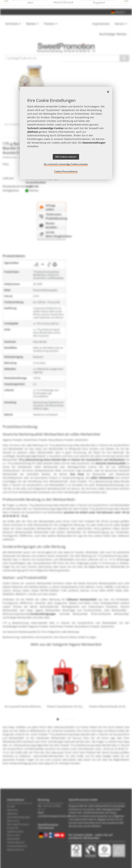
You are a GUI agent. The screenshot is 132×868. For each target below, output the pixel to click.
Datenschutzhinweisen (77, 139)
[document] (66, 133)
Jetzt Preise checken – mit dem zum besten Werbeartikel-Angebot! (66, 4)
